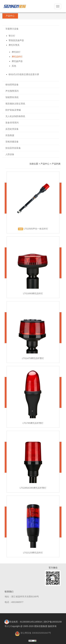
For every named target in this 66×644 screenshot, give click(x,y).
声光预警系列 (12, 91)
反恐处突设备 (12, 129)
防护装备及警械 (13, 110)
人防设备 (10, 154)
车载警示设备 (12, 29)
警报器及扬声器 (16, 40)
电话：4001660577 (14, 602)
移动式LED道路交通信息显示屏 (24, 74)
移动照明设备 (12, 85)
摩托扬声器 (17, 61)
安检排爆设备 (12, 142)
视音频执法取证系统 (15, 104)
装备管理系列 (12, 123)
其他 (14, 66)
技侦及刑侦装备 (13, 148)
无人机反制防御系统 (15, 116)
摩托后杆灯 (17, 57)
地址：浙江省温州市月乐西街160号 (22, 597)
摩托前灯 (16, 52)
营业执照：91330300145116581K (23, 622)
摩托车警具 (14, 45)
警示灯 (12, 36)
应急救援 (10, 135)
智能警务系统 (12, 97)
